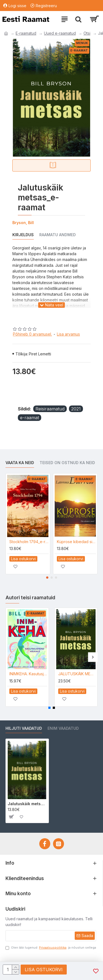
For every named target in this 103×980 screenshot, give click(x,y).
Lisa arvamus (68, 334)
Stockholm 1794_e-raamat (29, 542)
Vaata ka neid (20, 463)
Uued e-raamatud (60, 33)
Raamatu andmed (58, 235)
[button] (47, 578)
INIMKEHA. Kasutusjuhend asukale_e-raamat (28, 674)
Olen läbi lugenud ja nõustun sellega (51, 948)
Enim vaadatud (63, 728)
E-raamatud (26, 33)
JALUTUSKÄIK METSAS (77, 674)
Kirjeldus (23, 235)
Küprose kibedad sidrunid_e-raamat (76, 542)
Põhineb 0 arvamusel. (32, 334)
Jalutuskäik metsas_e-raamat (27, 804)
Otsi (87, 33)
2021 (76, 409)
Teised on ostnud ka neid (67, 463)
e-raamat (30, 418)
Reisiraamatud (50, 409)
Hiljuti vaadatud (24, 728)
